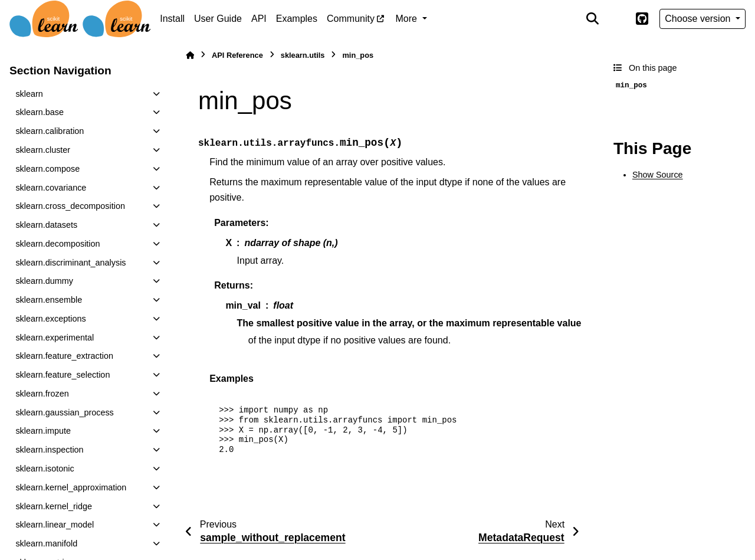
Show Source (658, 175)
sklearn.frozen (42, 394)
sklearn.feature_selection (63, 375)
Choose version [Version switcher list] (699, 19)
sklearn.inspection (49, 450)
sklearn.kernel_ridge (54, 506)
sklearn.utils (303, 55)
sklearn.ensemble (49, 300)
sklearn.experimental (55, 338)
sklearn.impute (43, 431)
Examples (297, 19)
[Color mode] (617, 19)
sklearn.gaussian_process (64, 412)
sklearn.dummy (44, 281)
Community (351, 19)
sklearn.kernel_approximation (71, 487)
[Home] (190, 55)
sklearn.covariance (51, 188)
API (259, 19)
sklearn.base (40, 112)
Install (172, 19)
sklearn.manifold (46, 543)
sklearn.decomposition (58, 244)
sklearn (29, 94)
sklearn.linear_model (55, 525)
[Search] (593, 19)
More (408, 19)
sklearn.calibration (50, 131)
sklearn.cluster (43, 150)
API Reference (237, 55)
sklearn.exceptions (50, 319)
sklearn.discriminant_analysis (70, 263)
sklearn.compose (47, 169)
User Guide (218, 19)
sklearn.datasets (46, 225)
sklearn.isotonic (45, 469)
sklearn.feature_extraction (64, 356)
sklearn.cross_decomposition (70, 206)
